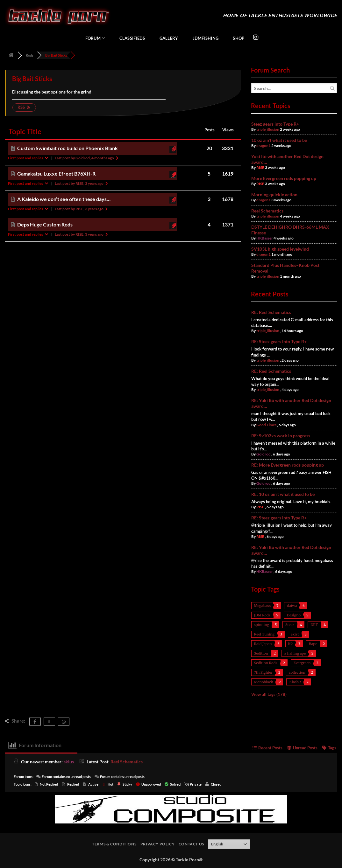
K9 (290, 644)
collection (297, 672)
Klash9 (295, 682)
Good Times (266, 425)
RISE (260, 167)
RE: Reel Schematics (271, 312)
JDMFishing (206, 38)
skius (69, 762)
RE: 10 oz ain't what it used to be (283, 494)
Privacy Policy (158, 844)
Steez (290, 625)
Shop (239, 38)
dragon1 (264, 146)
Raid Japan (263, 644)
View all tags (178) (269, 694)
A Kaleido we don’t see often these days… (64, 199)
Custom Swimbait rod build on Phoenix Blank (68, 148)
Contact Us (191, 844)
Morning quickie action (274, 194)
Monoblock (264, 682)
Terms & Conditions (114, 844)
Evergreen (302, 663)
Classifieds (132, 38)
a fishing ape (295, 653)
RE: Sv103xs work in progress (281, 436)
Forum (95, 38)
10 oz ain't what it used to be (279, 140)
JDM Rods (262, 615)
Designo (294, 615)
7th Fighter (264, 672)
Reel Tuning (264, 634)
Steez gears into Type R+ (275, 124)
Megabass (262, 606)
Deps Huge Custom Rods (45, 224)
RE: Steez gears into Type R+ (279, 341)
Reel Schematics (267, 211)
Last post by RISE (82, 183)
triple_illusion (268, 129)
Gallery (169, 38)
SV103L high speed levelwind (280, 249)
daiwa (292, 606)
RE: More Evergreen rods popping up (288, 465)
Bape (313, 644)
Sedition (261, 653)
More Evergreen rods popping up (284, 178)
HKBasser (265, 238)
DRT (314, 625)
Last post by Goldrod (87, 158)
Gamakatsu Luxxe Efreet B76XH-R (56, 174)
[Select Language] (229, 844)
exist (295, 634)
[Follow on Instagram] (256, 38)
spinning (262, 625)
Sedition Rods (266, 663)
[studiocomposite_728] (171, 809)
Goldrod (264, 454)
